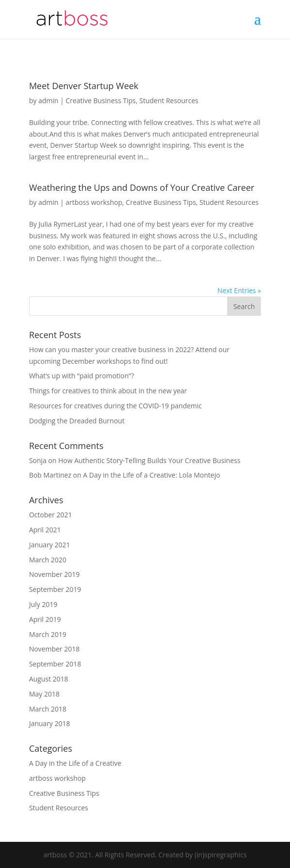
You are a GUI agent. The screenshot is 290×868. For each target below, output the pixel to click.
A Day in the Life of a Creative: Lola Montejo (151, 475)
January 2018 (50, 723)
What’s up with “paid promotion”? (82, 376)
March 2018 (48, 709)
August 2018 (49, 679)
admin (48, 101)
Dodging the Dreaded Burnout (77, 421)
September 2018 (55, 664)
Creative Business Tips (101, 101)
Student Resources (169, 101)
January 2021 (50, 545)
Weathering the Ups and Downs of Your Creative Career (142, 187)
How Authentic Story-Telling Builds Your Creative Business (149, 460)
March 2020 (48, 560)
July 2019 (43, 604)
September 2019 (55, 589)
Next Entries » (239, 290)
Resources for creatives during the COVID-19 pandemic (115, 406)
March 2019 (48, 634)
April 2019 (45, 619)
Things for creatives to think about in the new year (108, 391)
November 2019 (54, 574)
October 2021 (51, 515)
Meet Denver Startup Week (84, 86)
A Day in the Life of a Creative (75, 763)
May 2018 (44, 694)
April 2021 (45, 530)
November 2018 (54, 649)
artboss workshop (94, 202)
